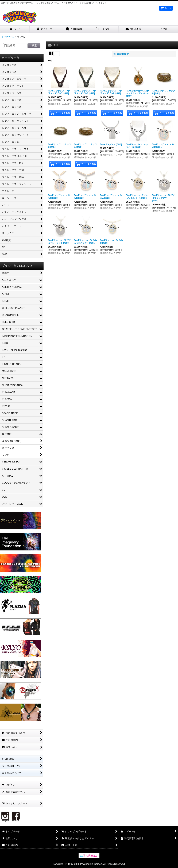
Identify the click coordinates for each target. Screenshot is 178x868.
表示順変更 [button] (121, 54)
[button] (163, 29)
